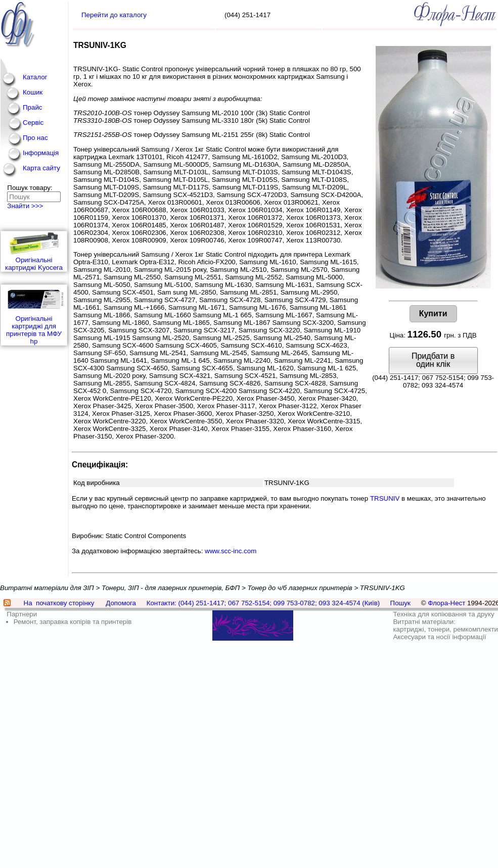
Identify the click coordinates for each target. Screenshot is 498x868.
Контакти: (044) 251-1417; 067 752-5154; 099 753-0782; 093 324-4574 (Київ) (263, 603)
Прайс (33, 107)
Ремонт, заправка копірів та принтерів (73, 622)
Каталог (35, 77)
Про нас (35, 138)
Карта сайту (41, 168)
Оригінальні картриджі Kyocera (34, 251)
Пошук (400, 603)
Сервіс (33, 123)
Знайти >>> (25, 206)
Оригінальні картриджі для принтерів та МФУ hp (34, 315)
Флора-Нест (446, 603)
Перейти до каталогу (114, 15)
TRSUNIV (385, 498)
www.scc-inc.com (231, 551)
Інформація (41, 153)
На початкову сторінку (59, 603)
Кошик (33, 92)
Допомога (121, 603)
